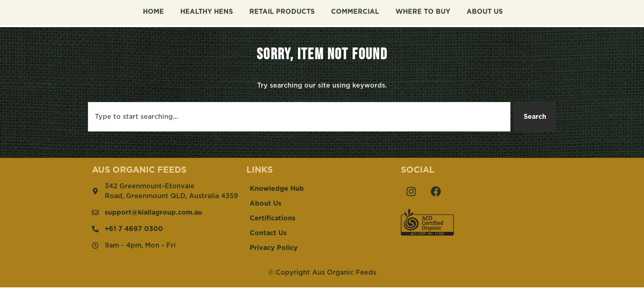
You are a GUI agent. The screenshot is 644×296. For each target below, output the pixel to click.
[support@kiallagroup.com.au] (95, 213)
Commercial (355, 10)
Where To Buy (423, 10)
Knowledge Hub (277, 189)
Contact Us (268, 233)
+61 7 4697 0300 (134, 229)
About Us (485, 10)
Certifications (273, 218)
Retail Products (282, 10)
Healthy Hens (207, 10)
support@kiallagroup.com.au (153, 213)
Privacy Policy (274, 248)
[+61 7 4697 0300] (95, 229)
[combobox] (299, 117)
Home (153, 10)
